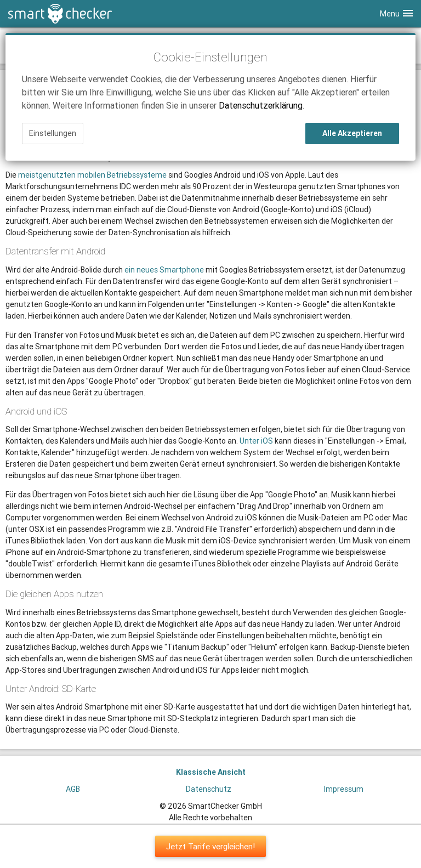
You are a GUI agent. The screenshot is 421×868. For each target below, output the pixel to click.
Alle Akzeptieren (352, 133)
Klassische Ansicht (211, 772)
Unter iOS (256, 441)
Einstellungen (53, 133)
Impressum (344, 789)
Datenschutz (209, 789)
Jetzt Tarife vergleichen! (210, 846)
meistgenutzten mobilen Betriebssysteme (92, 175)
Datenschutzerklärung (261, 105)
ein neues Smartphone (164, 270)
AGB (73, 789)
